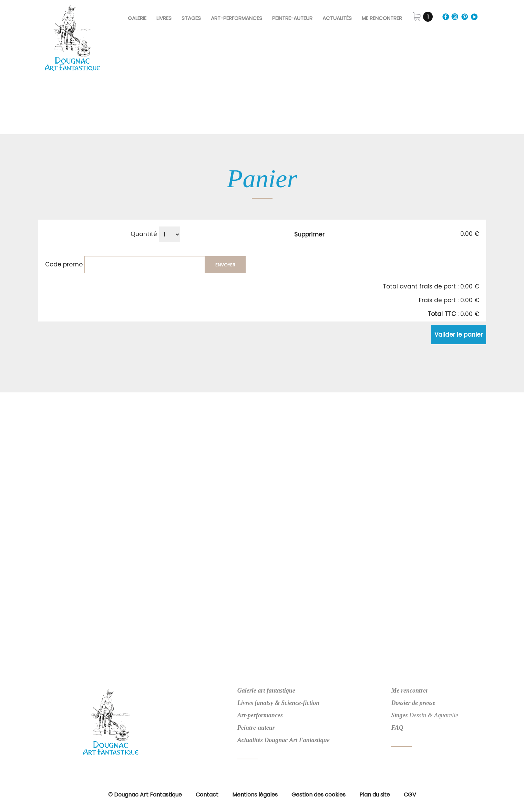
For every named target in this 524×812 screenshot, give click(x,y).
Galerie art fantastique (266, 690)
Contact (207, 795)
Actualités (337, 18)
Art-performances (260, 715)
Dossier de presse (413, 703)
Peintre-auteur (256, 728)
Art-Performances (237, 18)
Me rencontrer (382, 18)
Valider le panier (459, 335)
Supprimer (309, 234)
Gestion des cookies (318, 795)
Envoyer (225, 265)
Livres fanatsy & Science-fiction (278, 703)
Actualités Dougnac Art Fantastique (284, 740)
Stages (191, 18)
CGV (410, 795)
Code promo (64, 264)
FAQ (397, 728)
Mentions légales (255, 795)
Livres (164, 18)
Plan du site (375, 795)
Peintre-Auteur (292, 18)
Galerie (137, 18)
